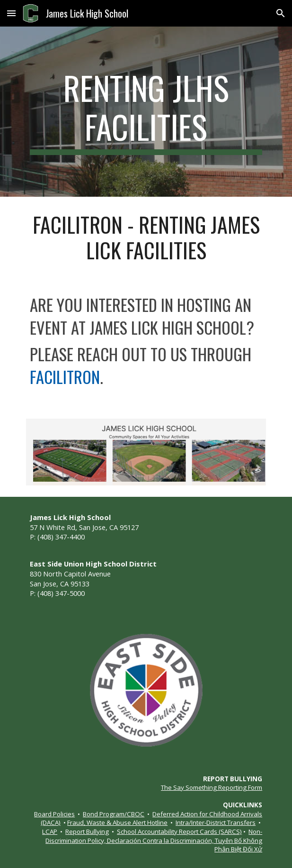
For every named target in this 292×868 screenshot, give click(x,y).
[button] (11, 13)
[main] (146, 112)
